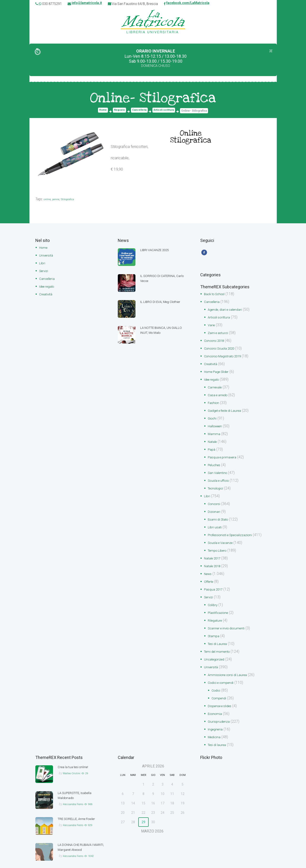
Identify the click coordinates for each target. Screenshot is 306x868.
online (48, 200)
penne (58, 200)
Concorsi (215, 499)
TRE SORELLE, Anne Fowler (80, 807)
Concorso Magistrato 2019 (226, 356)
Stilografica (73, 200)
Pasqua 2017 (215, 582)
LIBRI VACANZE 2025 (158, 250)
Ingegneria (216, 718)
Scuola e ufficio (221, 477)
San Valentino (219, 469)
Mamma (215, 432)
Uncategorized (216, 650)
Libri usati (215, 522)
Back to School (217, 296)
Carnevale (216, 386)
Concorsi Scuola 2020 (222, 349)
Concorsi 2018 (216, 341)
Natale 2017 (214, 552)
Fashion (214, 401)
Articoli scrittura (165, 111)
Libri (42, 263)
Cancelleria (139, 111)
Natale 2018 (214, 560)
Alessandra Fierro (76, 792)
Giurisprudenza (220, 711)
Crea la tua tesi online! (76, 755)
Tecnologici (217, 484)
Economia (216, 703)
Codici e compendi (223, 673)
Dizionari (215, 507)
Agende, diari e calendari (228, 311)
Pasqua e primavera (224, 454)
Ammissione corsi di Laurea (231, 665)
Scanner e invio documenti (230, 620)
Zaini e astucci (220, 334)
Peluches (215, 462)
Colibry (213, 597)
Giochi (213, 417)
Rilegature (216, 613)
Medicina (215, 726)
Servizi (45, 271)
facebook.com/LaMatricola (188, 4)
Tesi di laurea (218, 733)
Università (47, 255)
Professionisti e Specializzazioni (234, 530)
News (209, 567)
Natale (213, 439)
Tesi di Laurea (219, 635)
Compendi (220, 688)
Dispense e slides (222, 695)
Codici (217, 680)
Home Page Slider (219, 371)
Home (101, 111)
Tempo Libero (219, 545)
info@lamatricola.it (87, 4)
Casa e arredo (220, 394)
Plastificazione (220, 605)
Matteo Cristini (73, 761)
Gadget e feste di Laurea (228, 409)
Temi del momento (220, 643)
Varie (212, 326)
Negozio (118, 111)
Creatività (47, 293)
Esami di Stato (220, 515)
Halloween (216, 424)
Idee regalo (49, 286)
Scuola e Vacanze (223, 537)
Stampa (214, 628)
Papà (212, 447)
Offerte (210, 575)
